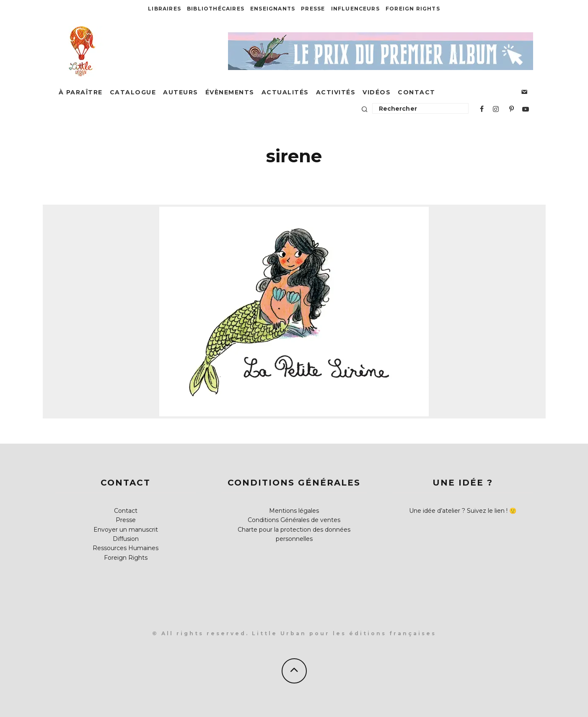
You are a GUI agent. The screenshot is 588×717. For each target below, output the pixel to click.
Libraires (164, 9)
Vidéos (377, 92)
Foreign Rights (413, 9)
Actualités (285, 92)
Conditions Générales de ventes (294, 520)
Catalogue (133, 92)
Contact (417, 92)
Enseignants (273, 9)
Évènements (230, 92)
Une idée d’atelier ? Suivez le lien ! (458, 511)
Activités (336, 92)
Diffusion (126, 539)
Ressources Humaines (126, 548)
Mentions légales (294, 511)
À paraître (81, 92)
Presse (313, 9)
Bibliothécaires (216, 9)
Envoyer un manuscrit (126, 530)
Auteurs (181, 92)
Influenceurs (355, 9)
